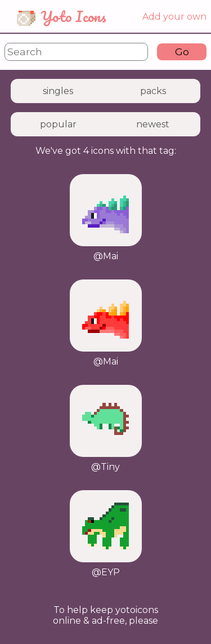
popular (58, 124)
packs (153, 91)
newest (153, 124)
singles (58, 91)
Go (182, 52)
